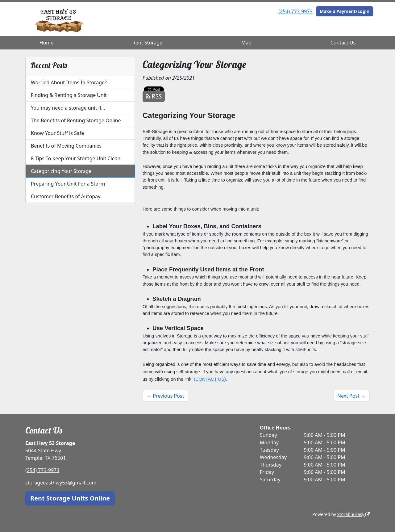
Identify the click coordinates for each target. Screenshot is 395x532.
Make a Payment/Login (345, 11)
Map (246, 43)
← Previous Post (165, 396)
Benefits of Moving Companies (66, 146)
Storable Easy (353, 514)
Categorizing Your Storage (61, 171)
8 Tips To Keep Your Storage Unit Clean (76, 158)
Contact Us (343, 43)
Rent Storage (147, 43)
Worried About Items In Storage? (69, 82)
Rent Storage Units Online (70, 498)
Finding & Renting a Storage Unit (69, 95)
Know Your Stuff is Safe (57, 133)
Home (47, 43)
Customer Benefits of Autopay (66, 196)
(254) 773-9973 (295, 11)
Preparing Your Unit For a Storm (68, 184)
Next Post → (351, 396)
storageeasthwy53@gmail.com (61, 483)
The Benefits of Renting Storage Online (76, 120)
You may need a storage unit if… (68, 108)
